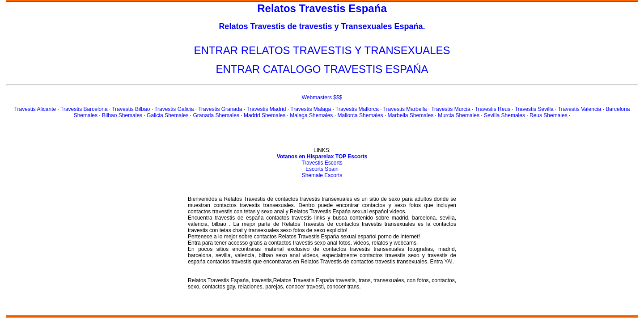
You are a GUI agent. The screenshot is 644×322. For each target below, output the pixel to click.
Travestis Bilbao (131, 109)
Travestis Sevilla (534, 109)
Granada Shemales (216, 115)
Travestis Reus (493, 109)
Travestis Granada (220, 109)
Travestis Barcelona (84, 109)
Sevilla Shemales (504, 115)
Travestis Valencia (580, 109)
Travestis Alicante (35, 109)
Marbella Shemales (410, 115)
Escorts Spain (322, 169)
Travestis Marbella (405, 109)
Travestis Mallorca (357, 109)
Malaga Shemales (311, 115)
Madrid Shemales (265, 115)
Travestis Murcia (451, 109)
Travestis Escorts (322, 163)
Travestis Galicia (174, 109)
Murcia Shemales (459, 115)
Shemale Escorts (322, 175)
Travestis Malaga (311, 109)
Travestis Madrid (266, 109)
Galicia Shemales (167, 115)
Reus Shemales (549, 115)
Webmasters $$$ (322, 97)
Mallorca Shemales (360, 115)
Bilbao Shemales (122, 115)
